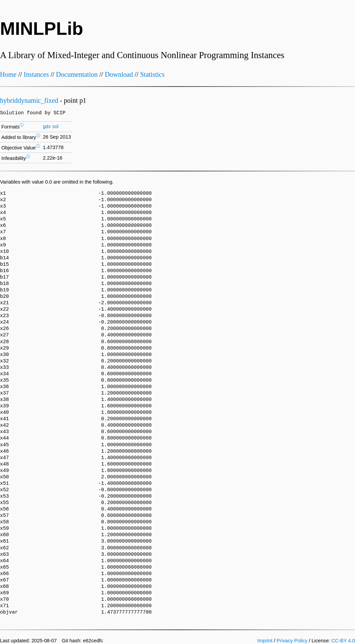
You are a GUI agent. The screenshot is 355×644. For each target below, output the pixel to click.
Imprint (265, 641)
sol (55, 126)
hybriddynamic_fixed (29, 100)
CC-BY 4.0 (343, 641)
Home (8, 74)
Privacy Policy (292, 641)
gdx (47, 126)
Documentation (77, 74)
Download (119, 74)
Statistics (152, 74)
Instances (36, 74)
